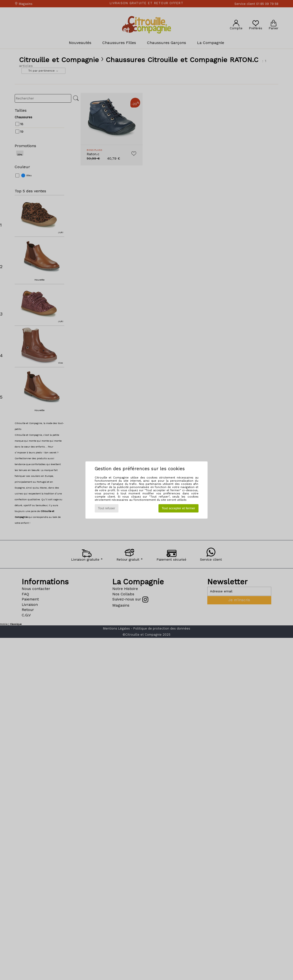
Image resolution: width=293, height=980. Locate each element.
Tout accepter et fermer (178, 508)
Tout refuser (106, 508)
